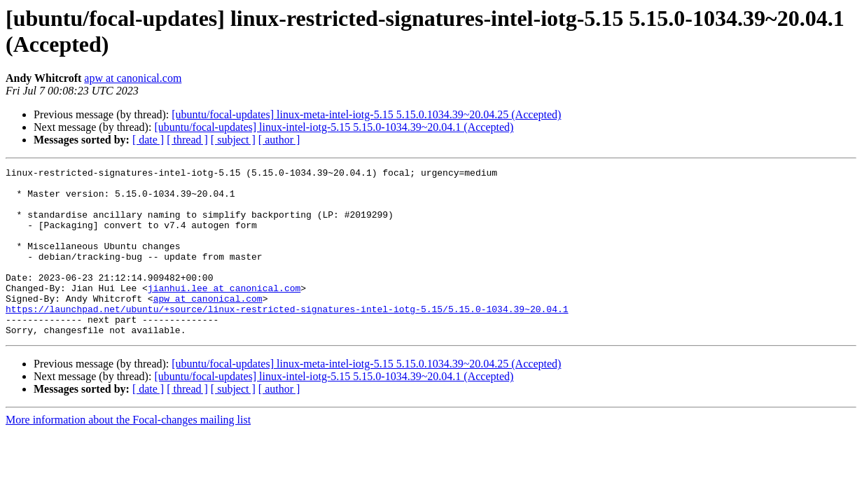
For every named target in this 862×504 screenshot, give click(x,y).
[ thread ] (187, 140)
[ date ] (148, 140)
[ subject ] (233, 140)
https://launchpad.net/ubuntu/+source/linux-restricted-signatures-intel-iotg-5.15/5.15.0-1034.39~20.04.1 (287, 338)
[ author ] (279, 140)
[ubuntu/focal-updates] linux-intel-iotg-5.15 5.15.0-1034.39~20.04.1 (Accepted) (334, 127)
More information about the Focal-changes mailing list (128, 453)
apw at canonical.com (133, 78)
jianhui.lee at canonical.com (224, 313)
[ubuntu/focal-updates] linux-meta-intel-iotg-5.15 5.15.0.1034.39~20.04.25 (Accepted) (366, 114)
